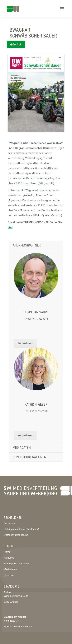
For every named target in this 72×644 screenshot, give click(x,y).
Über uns (9, 575)
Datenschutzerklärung (16, 535)
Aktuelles (9, 558)
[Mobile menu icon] (62, 9)
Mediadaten (10, 569)
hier (10, 227)
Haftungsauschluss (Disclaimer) (21, 529)
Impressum (10, 523)
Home (7, 552)
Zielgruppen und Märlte (17, 563)
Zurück (16, 44)
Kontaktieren (25, 343)
